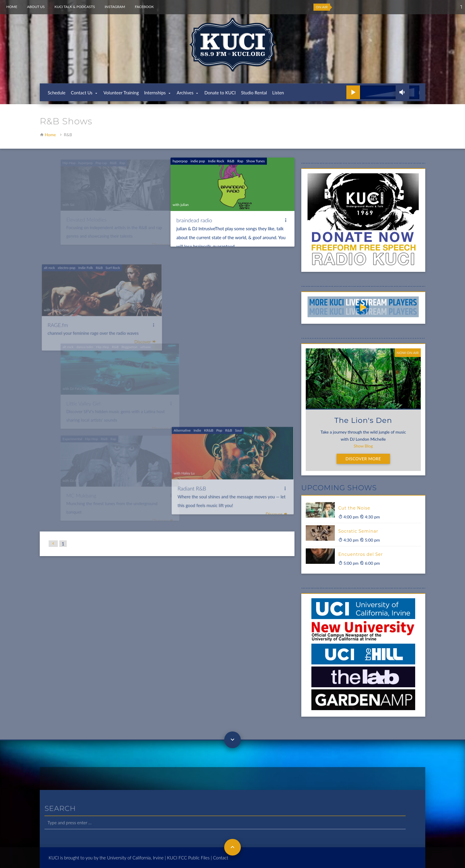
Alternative (184, 420)
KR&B (209, 420)
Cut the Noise (354, 508)
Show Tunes (255, 161)
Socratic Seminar (358, 531)
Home (12, 7)
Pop (220, 420)
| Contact (220, 858)
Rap (240, 161)
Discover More (363, 459)
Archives (185, 93)
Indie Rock (216, 161)
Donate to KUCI (220, 93)
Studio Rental (254, 93)
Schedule (57, 93)
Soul (238, 420)
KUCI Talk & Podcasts (75, 7)
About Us (36, 7)
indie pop (198, 161)
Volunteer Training (121, 93)
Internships (155, 93)
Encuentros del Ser (361, 554)
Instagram (115, 7)
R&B (231, 161)
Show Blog (363, 446)
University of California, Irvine (135, 858)
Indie (198, 420)
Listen (278, 93)
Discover (275, 501)
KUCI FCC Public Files (188, 858)
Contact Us (82, 93)
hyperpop (180, 161)
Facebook (144, 7)
